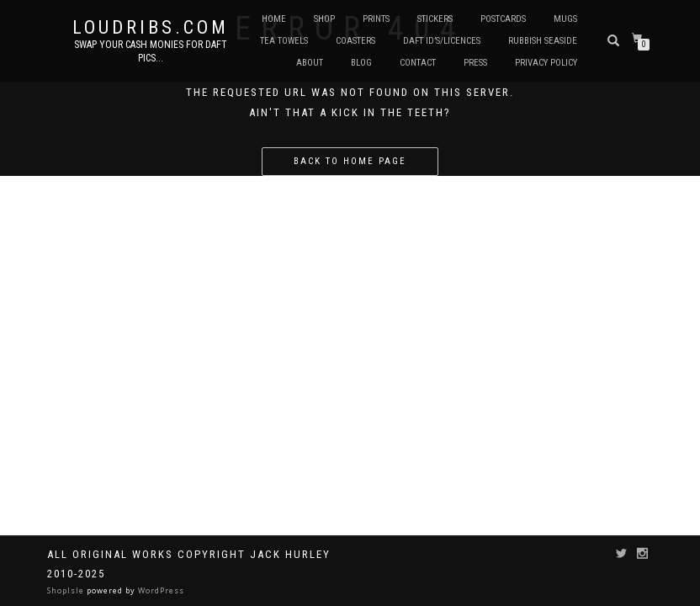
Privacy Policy (546, 63)
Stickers (435, 19)
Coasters (355, 41)
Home (274, 19)
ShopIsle (67, 590)
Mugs (565, 19)
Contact (418, 63)
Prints (376, 19)
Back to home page (350, 161)
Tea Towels (284, 41)
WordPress (160, 590)
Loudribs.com (151, 28)
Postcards (503, 19)
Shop (324, 19)
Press (475, 63)
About (310, 63)
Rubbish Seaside (543, 41)
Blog (361, 63)
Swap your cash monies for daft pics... (151, 51)
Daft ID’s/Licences (442, 41)
